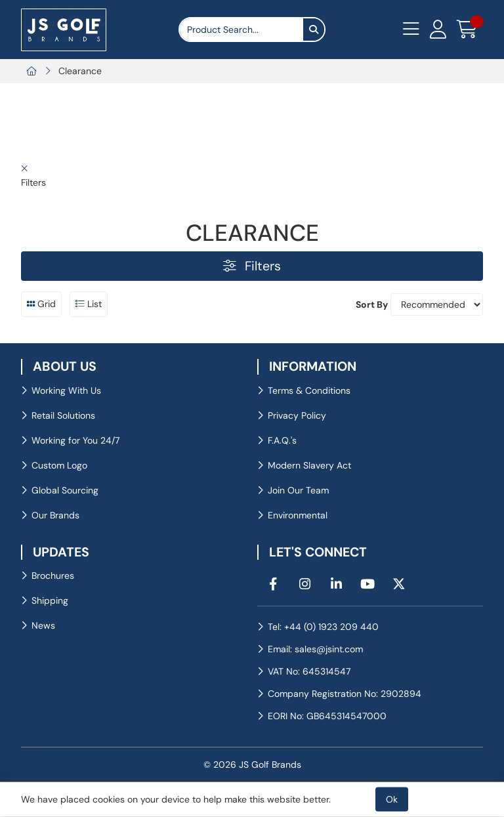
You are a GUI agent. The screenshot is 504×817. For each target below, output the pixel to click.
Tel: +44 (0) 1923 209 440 (323, 627)
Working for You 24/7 (75, 440)
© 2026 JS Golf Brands (252, 765)
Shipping (50, 600)
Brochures (53, 576)
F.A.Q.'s (282, 440)
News (43, 625)
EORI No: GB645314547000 (327, 716)
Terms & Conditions (309, 390)
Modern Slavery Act (309, 465)
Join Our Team (298, 490)
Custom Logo (59, 465)
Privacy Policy (297, 415)
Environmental (298, 515)
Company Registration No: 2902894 (345, 694)
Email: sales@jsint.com (315, 649)
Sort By (372, 304)
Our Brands (55, 515)
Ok (392, 799)
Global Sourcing (65, 490)
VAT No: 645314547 (309, 671)
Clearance (80, 71)
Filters (252, 266)
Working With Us (66, 390)
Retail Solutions (63, 415)
